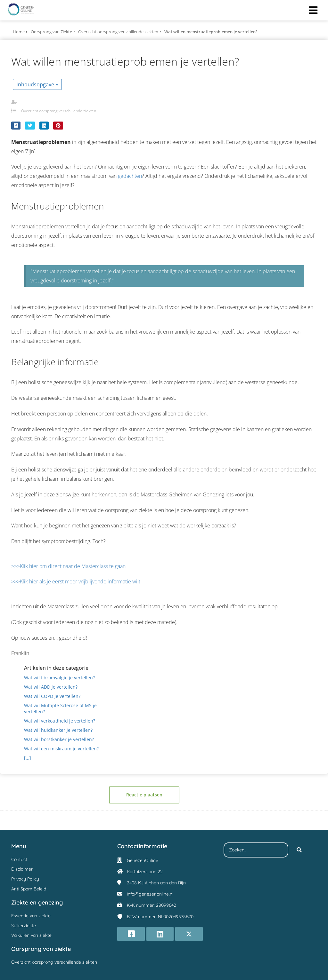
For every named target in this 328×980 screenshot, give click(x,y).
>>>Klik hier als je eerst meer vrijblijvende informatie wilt (76, 581)
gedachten (130, 176)
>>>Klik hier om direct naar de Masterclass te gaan (68, 566)
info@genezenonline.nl (150, 894)
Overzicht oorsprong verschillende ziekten (59, 111)
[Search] (299, 850)
